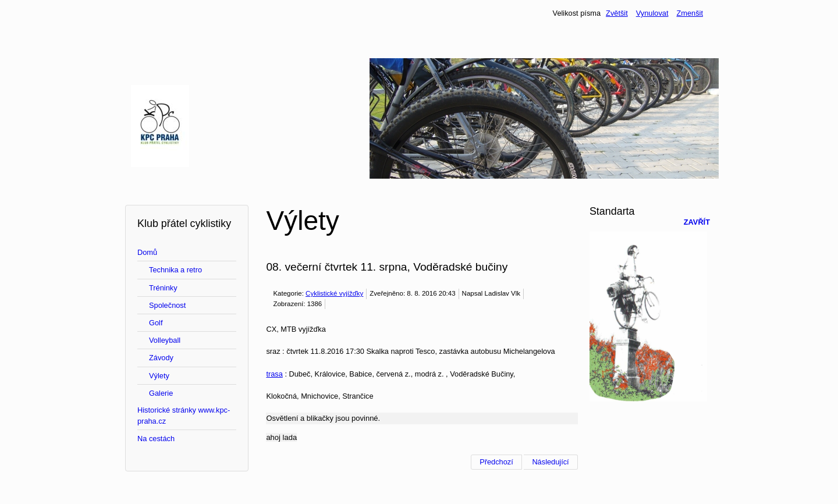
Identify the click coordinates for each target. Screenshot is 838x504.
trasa (274, 374)
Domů (147, 252)
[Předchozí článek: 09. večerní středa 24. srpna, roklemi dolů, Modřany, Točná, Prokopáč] (496, 462)
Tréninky (163, 288)
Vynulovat (652, 13)
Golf (156, 323)
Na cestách (156, 439)
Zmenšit (690, 13)
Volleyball (165, 340)
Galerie (161, 393)
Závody (161, 358)
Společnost (167, 305)
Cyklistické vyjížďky (334, 293)
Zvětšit (617, 13)
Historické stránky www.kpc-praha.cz (184, 416)
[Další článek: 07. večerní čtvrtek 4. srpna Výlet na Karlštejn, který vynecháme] (551, 462)
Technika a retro (175, 270)
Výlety (159, 376)
